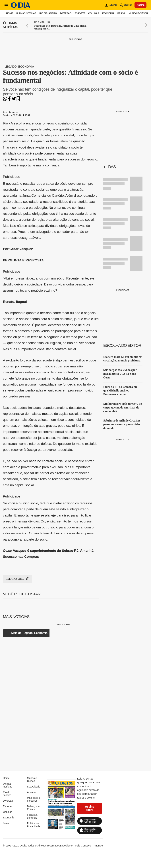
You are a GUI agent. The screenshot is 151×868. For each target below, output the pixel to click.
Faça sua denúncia (32, 816)
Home (9, 13)
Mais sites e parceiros (34, 799)
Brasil (121, 13)
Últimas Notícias (26, 13)
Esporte (80, 13)
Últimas (10, 25)
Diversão (66, 13)
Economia (108, 13)
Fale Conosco (83, 846)
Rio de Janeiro (48, 13)
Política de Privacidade (34, 825)
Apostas (32, 792)
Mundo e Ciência (138, 13)
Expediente (66, 846)
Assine (140, 5)
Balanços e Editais (33, 808)
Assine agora (90, 808)
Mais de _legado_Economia (29, 633)
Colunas (94, 13)
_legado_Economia (18, 67)
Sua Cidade (34, 787)
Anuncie (98, 846)
